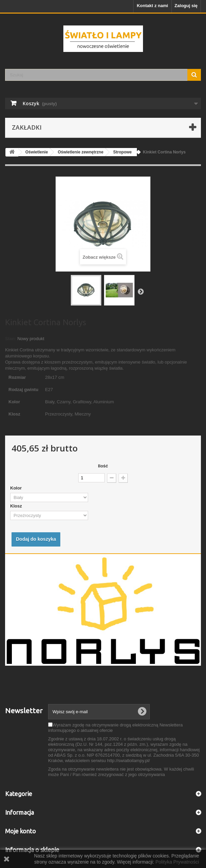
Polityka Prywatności (177, 862)
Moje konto (20, 831)
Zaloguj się (186, 6)
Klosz (17, 506)
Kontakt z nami (152, 6)
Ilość (103, 466)
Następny (141, 291)
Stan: (11, 339)
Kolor (17, 488)
